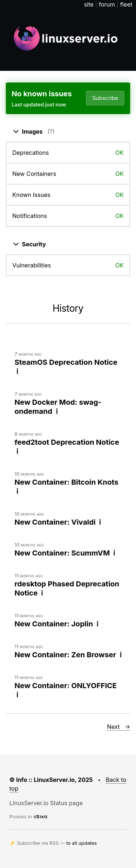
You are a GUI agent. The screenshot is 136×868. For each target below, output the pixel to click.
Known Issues (31, 195)
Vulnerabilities (32, 265)
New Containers (34, 174)
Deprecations (31, 153)
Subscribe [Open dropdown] (105, 98)
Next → (119, 727)
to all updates (82, 843)
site (89, 4)
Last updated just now (39, 104)
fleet (126, 4)
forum (107, 4)
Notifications (30, 216)
